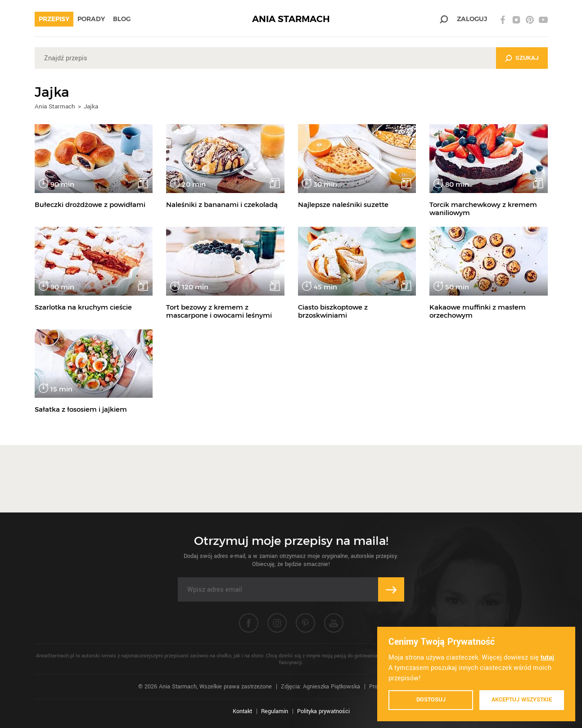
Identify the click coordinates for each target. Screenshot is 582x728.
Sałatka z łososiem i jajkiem (81, 409)
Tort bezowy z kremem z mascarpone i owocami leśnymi (219, 311)
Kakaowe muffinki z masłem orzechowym (478, 311)
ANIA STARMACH (291, 19)
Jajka (91, 106)
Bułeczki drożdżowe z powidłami (90, 204)
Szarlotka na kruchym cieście (83, 307)
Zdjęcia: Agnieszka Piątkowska (320, 687)
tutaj (547, 658)
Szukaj (527, 58)
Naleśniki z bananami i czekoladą (222, 204)
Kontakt (242, 711)
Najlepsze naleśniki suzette (343, 204)
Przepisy (54, 19)
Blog (122, 19)
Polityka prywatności (323, 711)
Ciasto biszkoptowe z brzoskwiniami (333, 311)
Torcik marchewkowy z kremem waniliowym (483, 209)
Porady (91, 19)
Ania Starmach (55, 106)
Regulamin (275, 711)
